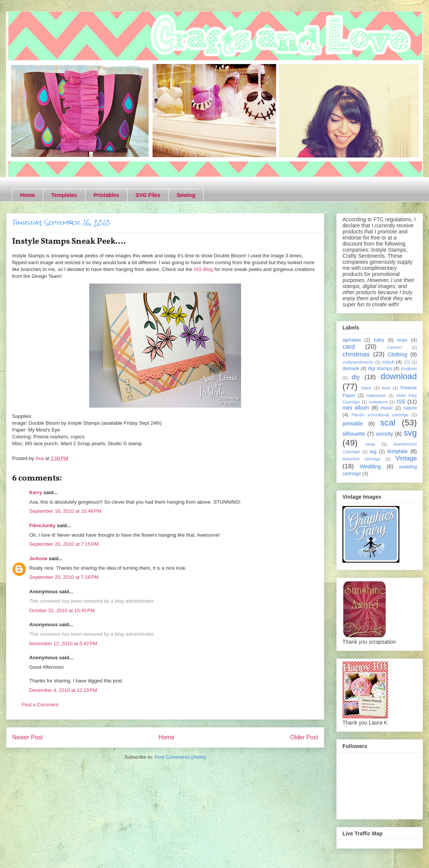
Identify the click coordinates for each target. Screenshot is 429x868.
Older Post (304, 737)
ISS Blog (203, 269)
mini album (356, 408)
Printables (106, 195)
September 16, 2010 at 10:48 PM (65, 511)
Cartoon (394, 347)
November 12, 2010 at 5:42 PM (63, 644)
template (397, 451)
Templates (64, 195)
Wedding (370, 466)
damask (351, 369)
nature (410, 408)
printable (353, 424)
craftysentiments (358, 362)
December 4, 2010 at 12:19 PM (63, 690)
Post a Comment (40, 705)
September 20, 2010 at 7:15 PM (64, 544)
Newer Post (28, 737)
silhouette (354, 434)
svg (410, 433)
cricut (388, 362)
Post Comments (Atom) (180, 757)
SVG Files (148, 195)
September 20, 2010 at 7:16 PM (64, 577)
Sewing (186, 195)
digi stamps (380, 369)
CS (407, 362)
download (399, 376)
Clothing (397, 354)
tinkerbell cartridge (362, 459)
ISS (401, 402)
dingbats (409, 369)
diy (356, 377)
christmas (356, 354)
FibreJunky (42, 525)
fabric (367, 388)
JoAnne (38, 558)
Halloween (376, 395)
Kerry (36, 492)
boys (403, 340)
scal (388, 423)
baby (379, 340)
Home (28, 195)
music (387, 408)
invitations (379, 402)
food (386, 388)
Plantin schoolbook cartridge (380, 415)
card (349, 347)
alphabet (352, 340)
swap (370, 444)
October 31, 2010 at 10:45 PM (62, 610)
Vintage (406, 458)
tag (373, 452)
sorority (385, 434)
